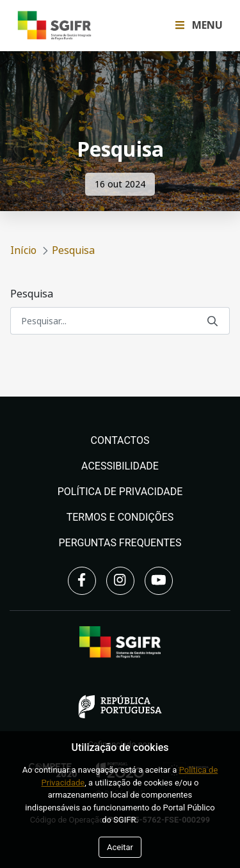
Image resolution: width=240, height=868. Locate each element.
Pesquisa (32, 294)
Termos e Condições (120, 517)
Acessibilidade (120, 466)
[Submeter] (212, 321)
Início (23, 250)
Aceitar (120, 847)
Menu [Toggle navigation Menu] (199, 25)
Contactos (120, 440)
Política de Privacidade (120, 492)
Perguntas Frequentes (120, 543)
